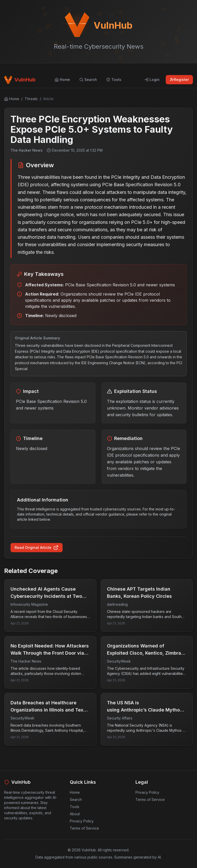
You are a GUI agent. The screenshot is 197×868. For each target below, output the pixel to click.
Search (76, 799)
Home (75, 792)
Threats (31, 99)
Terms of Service (84, 828)
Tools (75, 807)
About (75, 814)
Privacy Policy (82, 821)
